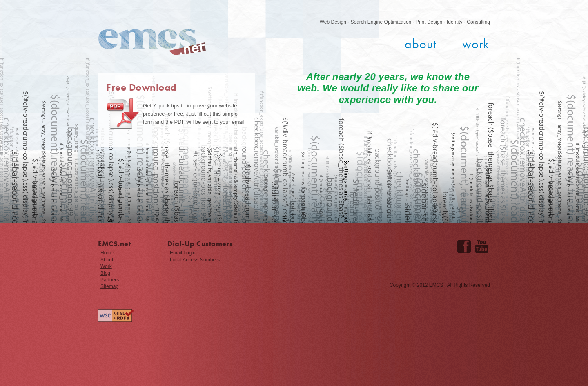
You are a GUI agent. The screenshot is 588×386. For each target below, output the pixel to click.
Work (476, 44)
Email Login (183, 253)
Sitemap (109, 286)
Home (107, 253)
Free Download (141, 87)
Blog (105, 273)
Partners (110, 280)
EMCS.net (152, 42)
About (421, 44)
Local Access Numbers (195, 260)
